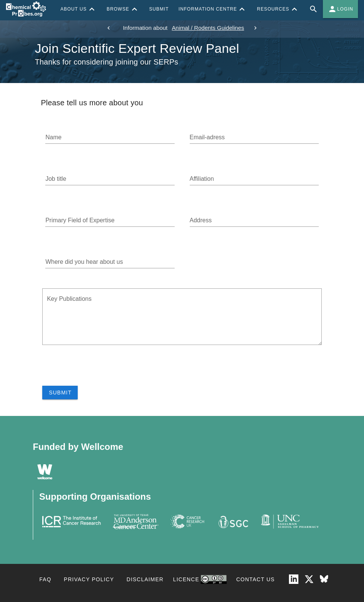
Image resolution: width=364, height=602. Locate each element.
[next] (255, 28)
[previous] (109, 28)
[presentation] (100, 371)
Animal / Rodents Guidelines (208, 28)
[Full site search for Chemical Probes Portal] (313, 9)
